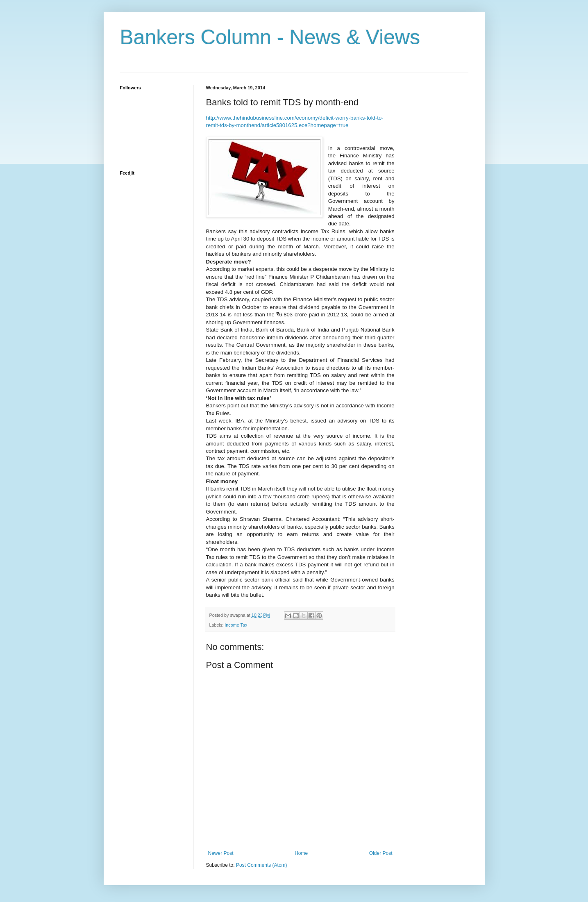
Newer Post (221, 853)
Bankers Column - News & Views (270, 37)
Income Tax (236, 625)
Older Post (381, 853)
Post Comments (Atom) (262, 865)
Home (301, 853)
